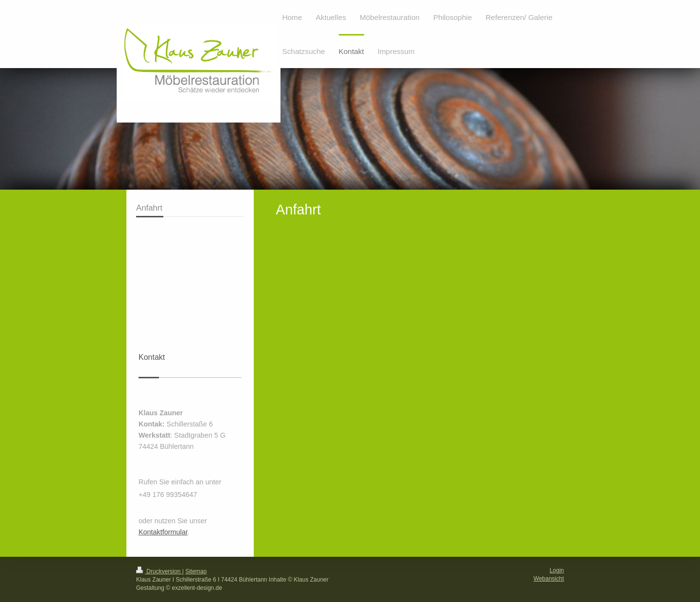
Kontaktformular (163, 532)
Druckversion (159, 571)
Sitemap (196, 571)
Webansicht (549, 579)
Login (557, 570)
